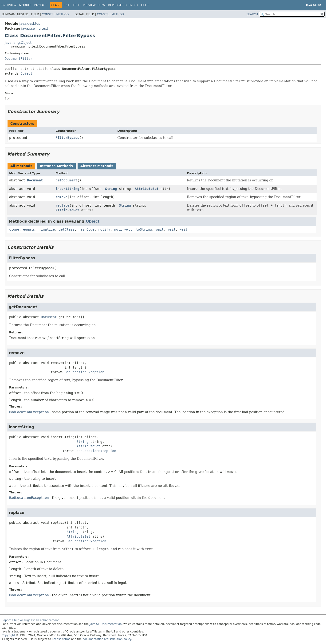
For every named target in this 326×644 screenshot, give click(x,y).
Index (134, 5)
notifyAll (123, 229)
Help (145, 5)
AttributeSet (147, 189)
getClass (67, 229)
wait (160, 229)
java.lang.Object (18, 43)
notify (104, 229)
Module (25, 5)
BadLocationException (84, 372)
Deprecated (117, 5)
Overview (9, 5)
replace (62, 205)
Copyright (8, 635)
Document (35, 180)
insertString (67, 189)
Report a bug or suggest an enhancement (30, 620)
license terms (61, 639)
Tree (77, 5)
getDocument (66, 180)
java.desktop (30, 24)
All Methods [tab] (21, 166)
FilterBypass (67, 138)
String (111, 189)
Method (63, 14)
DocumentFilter (19, 59)
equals (29, 229)
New (102, 5)
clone (14, 229)
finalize (47, 229)
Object (26, 73)
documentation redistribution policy (107, 639)
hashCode (86, 229)
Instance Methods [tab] (56, 166)
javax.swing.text (35, 28)
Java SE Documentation (106, 624)
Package (41, 5)
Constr (48, 14)
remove (61, 197)
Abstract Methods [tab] (97, 166)
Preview (89, 5)
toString (144, 229)
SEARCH (252, 14)
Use (67, 5)
